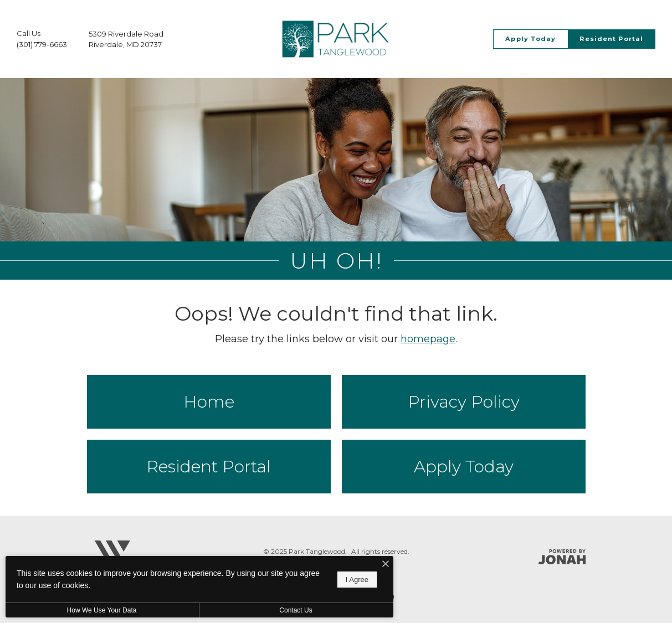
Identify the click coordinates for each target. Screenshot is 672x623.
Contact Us (296, 610)
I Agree (357, 580)
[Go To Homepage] (336, 39)
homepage (428, 339)
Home (209, 402)
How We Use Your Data (102, 610)
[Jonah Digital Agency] (562, 557)
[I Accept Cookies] (386, 565)
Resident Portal (209, 467)
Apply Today (464, 467)
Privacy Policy (464, 402)
